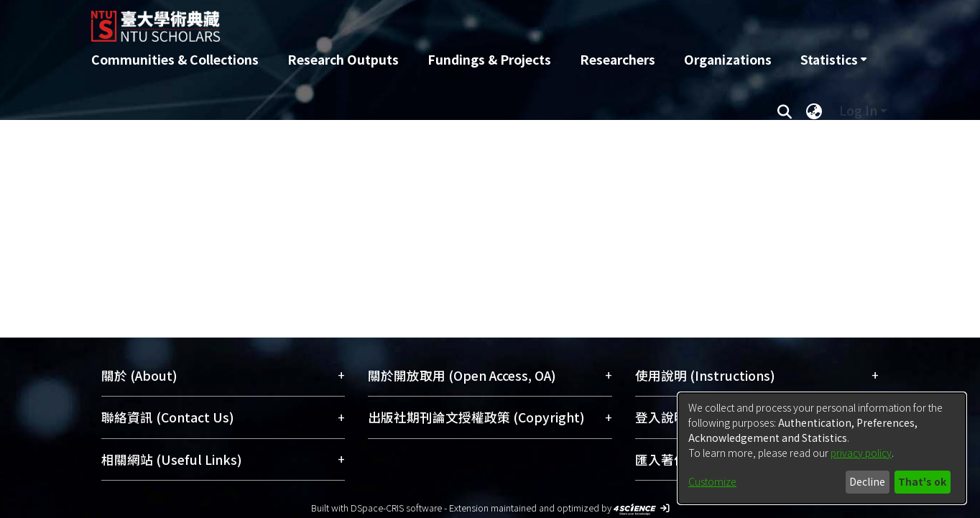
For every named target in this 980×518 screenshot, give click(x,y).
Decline (867, 481)
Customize (712, 481)
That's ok (922, 481)
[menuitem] (833, 60)
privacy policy (861, 453)
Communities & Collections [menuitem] (175, 59)
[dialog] (822, 448)
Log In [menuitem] (858, 110)
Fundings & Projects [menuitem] (489, 59)
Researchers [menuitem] (618, 59)
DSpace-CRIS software (396, 508)
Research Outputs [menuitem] (343, 59)
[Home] (413, 21)
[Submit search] (784, 111)
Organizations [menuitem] (728, 59)
